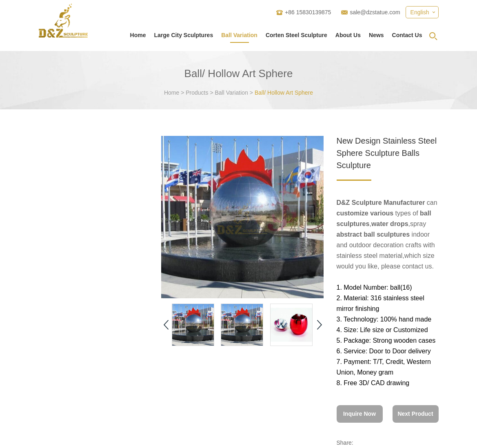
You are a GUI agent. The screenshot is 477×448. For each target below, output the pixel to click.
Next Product (415, 414)
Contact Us (407, 35)
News (376, 35)
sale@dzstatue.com (375, 12)
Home (138, 35)
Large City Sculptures (183, 35)
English (420, 12)
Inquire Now (359, 414)
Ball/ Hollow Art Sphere (284, 93)
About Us (348, 35)
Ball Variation (239, 35)
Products (197, 93)
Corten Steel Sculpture (296, 35)
